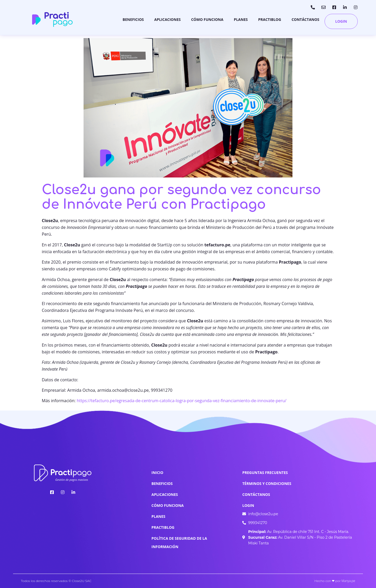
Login (341, 21)
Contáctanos (305, 19)
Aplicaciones (168, 19)
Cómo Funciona (207, 19)
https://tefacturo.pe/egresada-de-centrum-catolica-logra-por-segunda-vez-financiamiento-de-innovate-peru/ (182, 401)
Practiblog (270, 19)
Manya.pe (348, 581)
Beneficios (133, 19)
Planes (241, 19)
